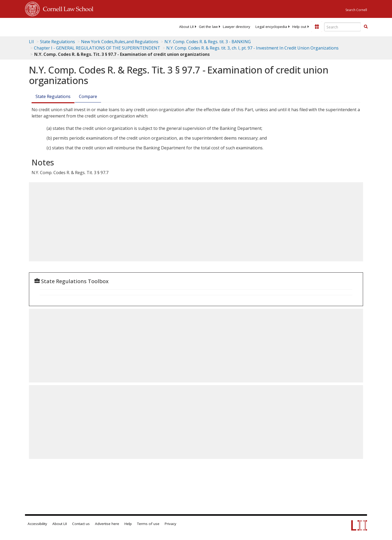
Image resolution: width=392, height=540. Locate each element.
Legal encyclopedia (271, 27)
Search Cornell (356, 10)
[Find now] (366, 27)
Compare (88, 96)
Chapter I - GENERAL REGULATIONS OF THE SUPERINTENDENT (97, 48)
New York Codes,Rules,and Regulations (120, 42)
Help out (299, 27)
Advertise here (107, 524)
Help (128, 524)
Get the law (208, 27)
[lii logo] (84, 26)
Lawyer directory (237, 27)
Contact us (81, 524)
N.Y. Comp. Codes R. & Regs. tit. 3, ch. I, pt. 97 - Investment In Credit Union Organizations (252, 48)
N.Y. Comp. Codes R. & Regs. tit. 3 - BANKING (208, 42)
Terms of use (148, 524)
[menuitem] (186, 27)
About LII (186, 27)
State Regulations (57, 42)
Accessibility (37, 524)
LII (31, 42)
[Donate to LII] (317, 27)
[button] (366, 27)
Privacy (170, 524)
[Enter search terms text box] (343, 27)
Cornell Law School (67, 8)
